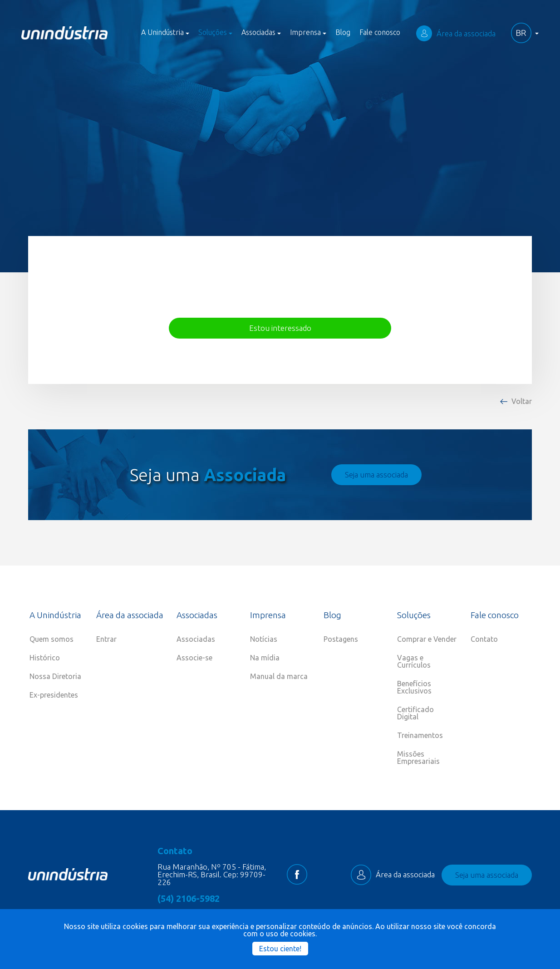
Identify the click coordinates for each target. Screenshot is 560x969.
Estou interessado (280, 328)
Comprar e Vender (427, 639)
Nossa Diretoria (55, 676)
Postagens (341, 639)
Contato (484, 639)
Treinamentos (420, 735)
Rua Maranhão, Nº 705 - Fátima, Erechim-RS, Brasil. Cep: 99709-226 (212, 874)
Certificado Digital (415, 713)
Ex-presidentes (54, 695)
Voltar (522, 401)
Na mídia (265, 658)
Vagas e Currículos (414, 661)
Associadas (196, 639)
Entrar (106, 639)
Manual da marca (279, 676)
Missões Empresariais (418, 757)
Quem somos (52, 639)
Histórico (45, 658)
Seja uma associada (376, 475)
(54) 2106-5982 (189, 899)
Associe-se (194, 658)
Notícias (264, 639)
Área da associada (456, 33)
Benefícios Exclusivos (414, 687)
